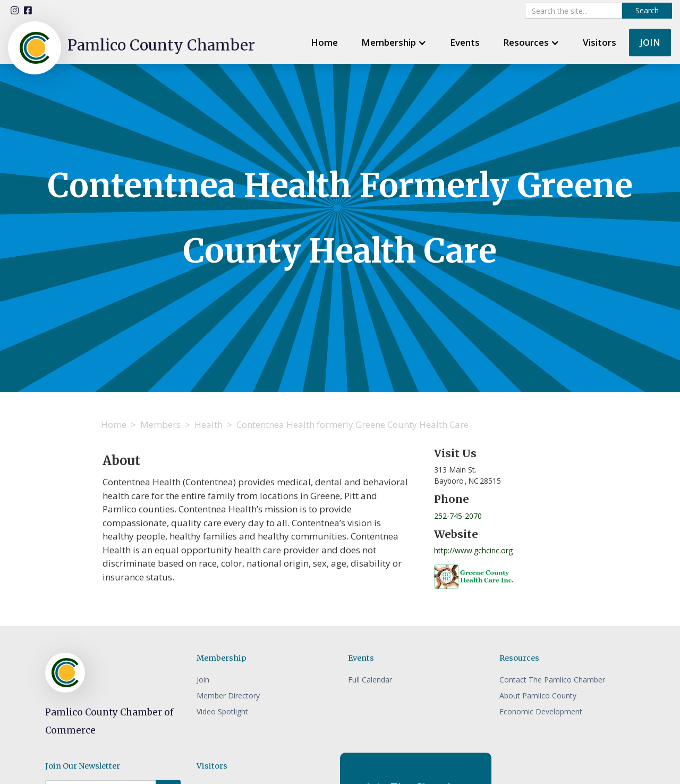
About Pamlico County (538, 696)
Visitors (600, 42)
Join (203, 680)
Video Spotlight (222, 711)
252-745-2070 (458, 516)
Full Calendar (370, 680)
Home (324, 42)
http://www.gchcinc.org (473, 550)
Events (465, 42)
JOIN (650, 42)
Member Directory (228, 696)
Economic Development (541, 711)
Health (209, 424)
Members (160, 424)
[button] (394, 42)
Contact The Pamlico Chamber (552, 680)
